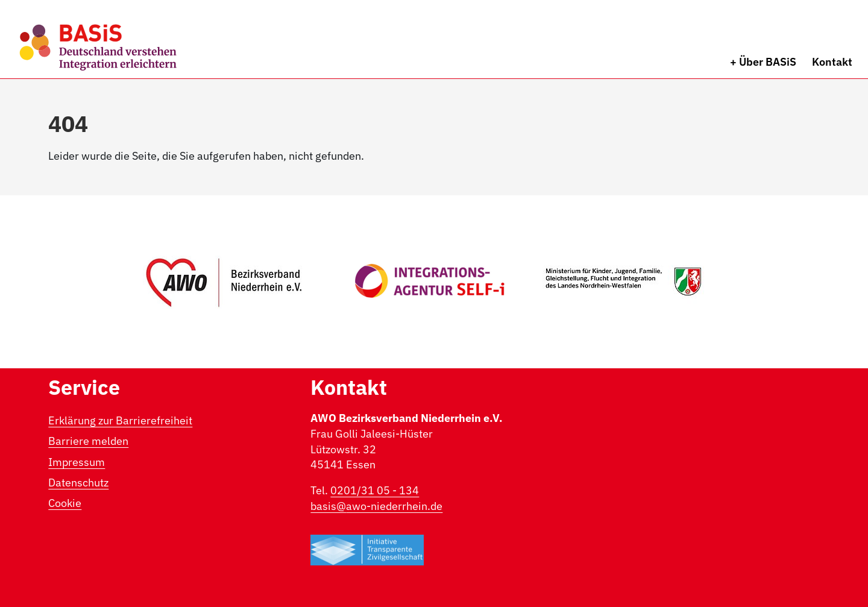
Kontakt (832, 61)
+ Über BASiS (763, 61)
